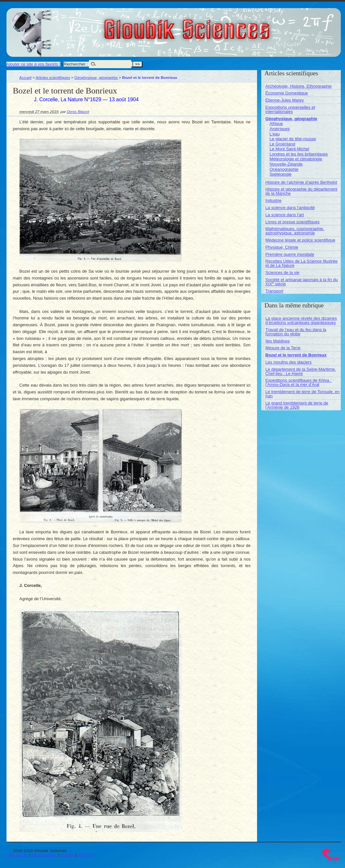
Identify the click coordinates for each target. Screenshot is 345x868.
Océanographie (284, 169)
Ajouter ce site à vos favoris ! (33, 64)
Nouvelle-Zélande (286, 164)
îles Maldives (278, 341)
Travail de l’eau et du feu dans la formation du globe (296, 332)
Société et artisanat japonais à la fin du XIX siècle (302, 282)
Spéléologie (281, 174)
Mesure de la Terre (283, 348)
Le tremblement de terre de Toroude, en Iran (303, 394)
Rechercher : (76, 64)
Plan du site (18, 855)
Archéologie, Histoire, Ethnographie (299, 86)
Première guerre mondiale (290, 254)
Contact (67, 855)
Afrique (276, 124)
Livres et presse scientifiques (293, 222)
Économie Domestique (287, 93)
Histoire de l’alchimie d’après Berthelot (301, 182)
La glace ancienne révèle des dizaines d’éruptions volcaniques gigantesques (301, 320)
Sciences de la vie (283, 273)
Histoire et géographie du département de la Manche (302, 191)
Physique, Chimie (282, 247)
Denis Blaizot (78, 112)
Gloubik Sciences (223, 25)
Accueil (26, 77)
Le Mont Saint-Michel (290, 149)
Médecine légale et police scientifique (300, 240)
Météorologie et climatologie (296, 159)
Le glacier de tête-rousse (293, 139)
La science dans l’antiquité (290, 208)
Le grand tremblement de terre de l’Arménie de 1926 (297, 405)
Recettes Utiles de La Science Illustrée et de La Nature (302, 263)
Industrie (274, 200)
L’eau (275, 134)
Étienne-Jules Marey (285, 100)
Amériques (280, 129)
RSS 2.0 (86, 855)
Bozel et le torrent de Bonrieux (296, 355)
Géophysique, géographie (96, 77)
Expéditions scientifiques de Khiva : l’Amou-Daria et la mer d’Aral (299, 382)
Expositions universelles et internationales (290, 109)
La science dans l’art (285, 215)
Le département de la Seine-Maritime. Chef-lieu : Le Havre (301, 371)
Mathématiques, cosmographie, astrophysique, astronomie (295, 231)
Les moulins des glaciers (289, 362)
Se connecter (44, 855)
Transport (274, 291)
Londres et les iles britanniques (299, 154)
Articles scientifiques (53, 77)
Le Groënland (283, 144)
